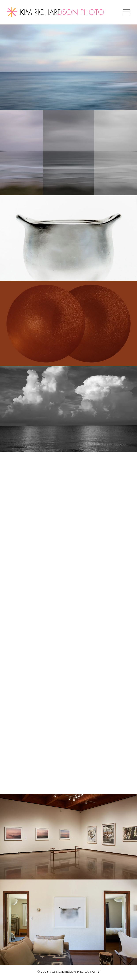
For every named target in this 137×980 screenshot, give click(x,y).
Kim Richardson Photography (74, 972)
